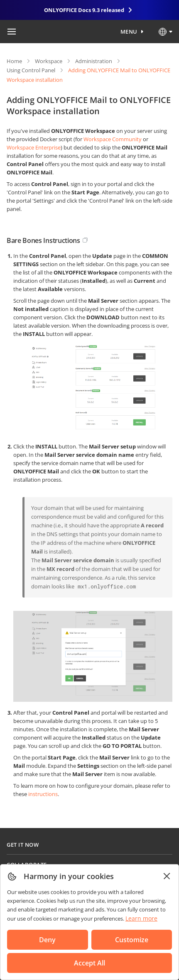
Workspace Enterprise (34, 147)
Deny (47, 940)
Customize (132, 940)
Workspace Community (113, 139)
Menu (129, 32)
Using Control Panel (31, 70)
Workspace (49, 61)
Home (14, 61)
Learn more (141, 918)
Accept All (89, 963)
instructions (43, 794)
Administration (94, 61)
